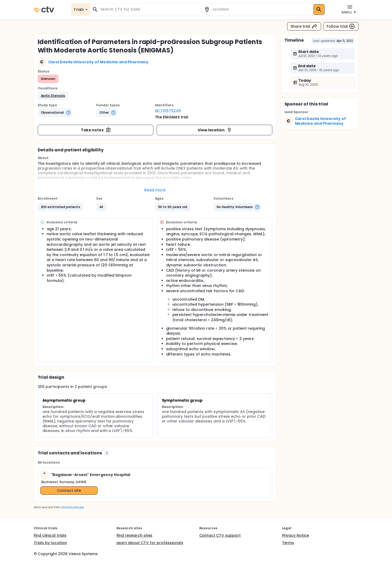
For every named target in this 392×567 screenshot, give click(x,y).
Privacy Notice (296, 535)
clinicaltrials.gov (72, 507)
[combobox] (148, 9)
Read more (155, 190)
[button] (53, 96)
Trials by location (50, 543)
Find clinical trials (50, 535)
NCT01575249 (168, 111)
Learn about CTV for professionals (150, 543)
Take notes (96, 130)
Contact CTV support (220, 535)
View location (215, 130)
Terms (288, 543)
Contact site (69, 491)
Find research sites (134, 535)
